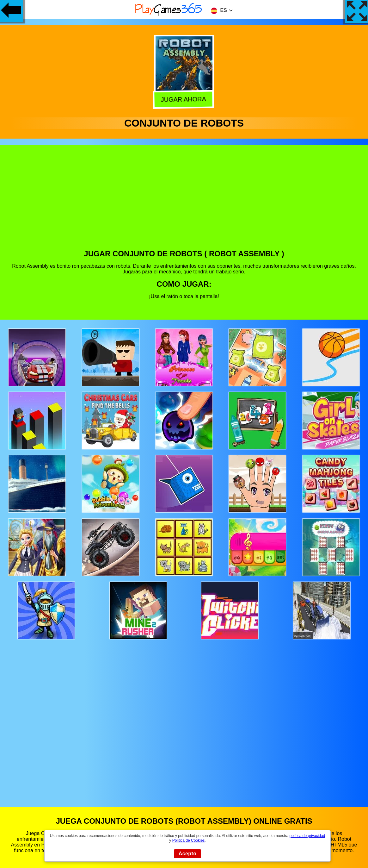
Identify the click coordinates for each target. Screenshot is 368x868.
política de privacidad (307, 836)
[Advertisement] (184, 202)
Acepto (188, 854)
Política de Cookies (189, 840)
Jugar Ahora (185, 99)
